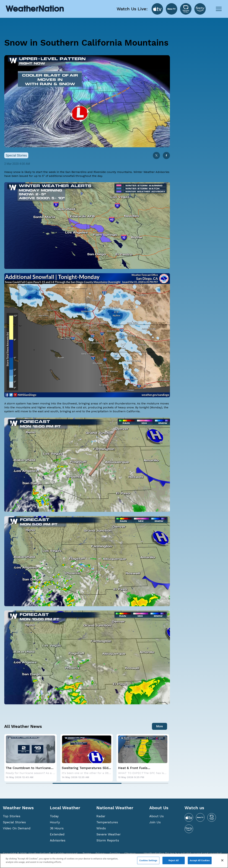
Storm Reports (108, 840)
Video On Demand (17, 828)
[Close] (222, 860)
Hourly (55, 822)
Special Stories (14, 822)
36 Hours (57, 828)
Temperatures (107, 822)
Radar (101, 816)
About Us (156, 816)
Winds (101, 828)
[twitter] (156, 156)
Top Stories (12, 816)
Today (54, 816)
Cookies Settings (148, 860)
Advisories (58, 840)
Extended (57, 834)
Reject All (174, 860)
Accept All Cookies (200, 860)
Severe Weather (108, 834)
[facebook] (166, 156)
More (160, 726)
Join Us (155, 822)
